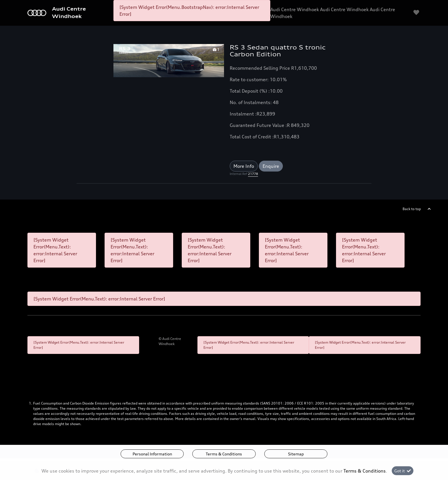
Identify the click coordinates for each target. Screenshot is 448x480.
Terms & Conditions (224, 454)
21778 (253, 174)
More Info (244, 166)
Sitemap (296, 454)
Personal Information (152, 454)
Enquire (271, 166)
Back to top (412, 209)
